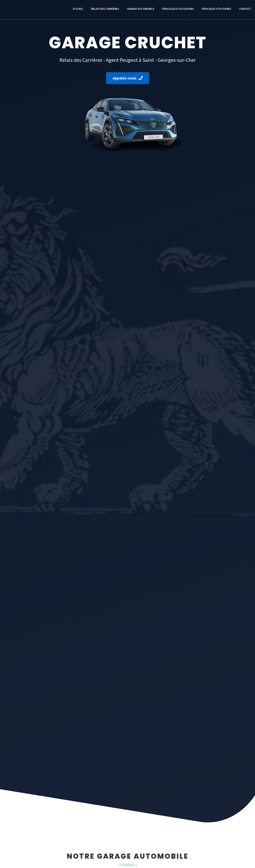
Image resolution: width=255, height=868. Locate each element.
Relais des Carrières (105, 9)
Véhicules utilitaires (216, 9)
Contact (245, 9)
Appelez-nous (128, 78)
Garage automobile (141, 9)
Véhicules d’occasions (178, 9)
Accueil (78, 9)
